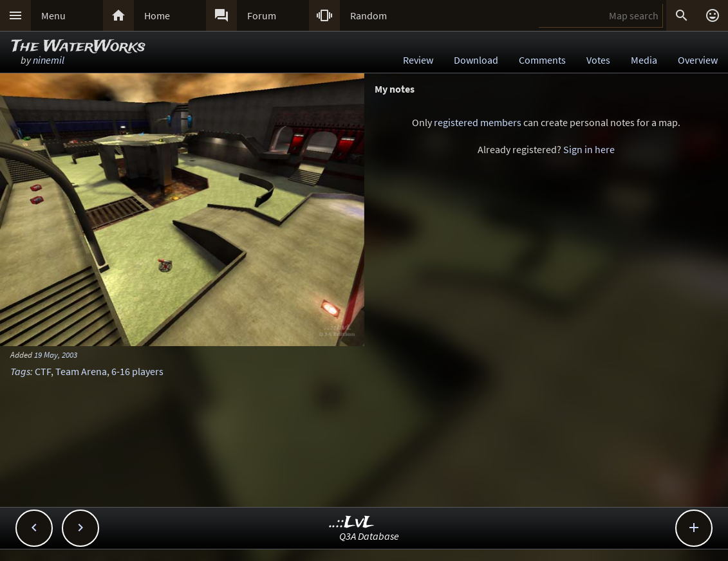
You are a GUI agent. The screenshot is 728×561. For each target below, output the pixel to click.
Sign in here (589, 149)
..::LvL (352, 523)
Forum (262, 15)
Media (644, 60)
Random (369, 15)
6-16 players (137, 371)
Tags (20, 371)
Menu (53, 15)
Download (476, 60)
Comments (542, 60)
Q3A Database (369, 536)
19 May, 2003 (56, 354)
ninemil (49, 60)
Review (418, 60)
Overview (698, 60)
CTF (43, 371)
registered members (478, 122)
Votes (598, 60)
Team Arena (81, 371)
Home (157, 15)
